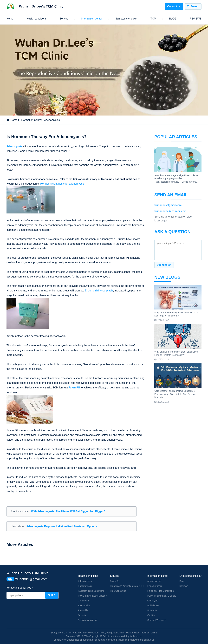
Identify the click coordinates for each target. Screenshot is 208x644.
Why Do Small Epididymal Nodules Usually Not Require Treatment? (176, 314)
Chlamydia (83, 601)
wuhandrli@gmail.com (168, 205)
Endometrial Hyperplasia (99, 291)
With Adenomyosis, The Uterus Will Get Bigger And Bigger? (68, 511)
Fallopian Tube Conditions (91, 591)
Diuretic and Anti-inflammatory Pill (127, 586)
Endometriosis (85, 586)
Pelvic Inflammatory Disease (92, 596)
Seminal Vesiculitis (87, 620)
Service (64, 19)
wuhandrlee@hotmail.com (170, 211)
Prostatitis (83, 610)
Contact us (174, 6)
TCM (153, 19)
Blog (182, 581)
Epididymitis (84, 605)
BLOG (173, 19)
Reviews (184, 586)
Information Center (31, 120)
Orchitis (82, 615)
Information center (92, 19)
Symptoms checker (126, 19)
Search (195, 6)
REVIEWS (195, 19)
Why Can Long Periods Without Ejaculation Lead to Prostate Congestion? (176, 353)
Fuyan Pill (74, 388)
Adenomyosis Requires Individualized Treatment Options (62, 526)
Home (10, 19)
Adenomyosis (52, 120)
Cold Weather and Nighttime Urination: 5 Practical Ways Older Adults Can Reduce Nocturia (175, 394)
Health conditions (36, 19)
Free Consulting (118, 591)
